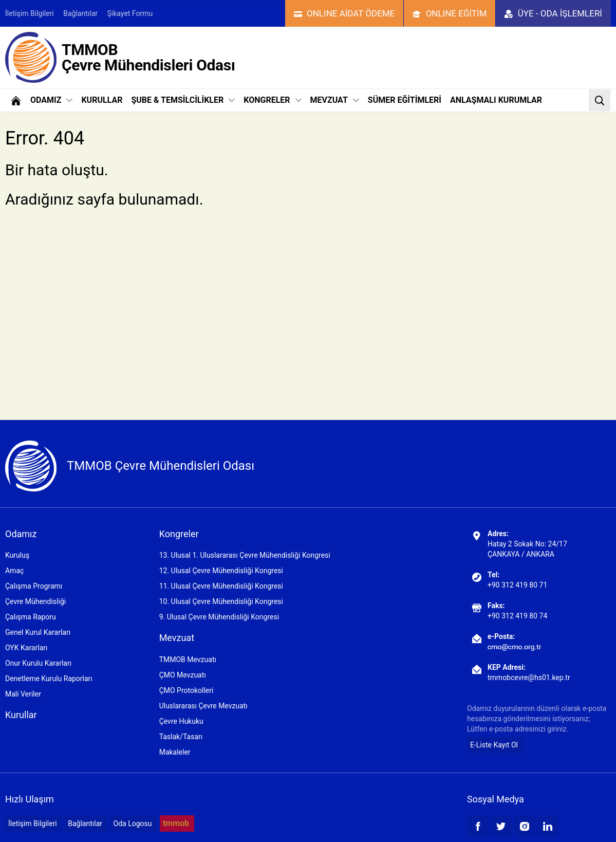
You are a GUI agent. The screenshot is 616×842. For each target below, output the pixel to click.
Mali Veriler (23, 694)
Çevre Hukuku (181, 721)
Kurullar (21, 715)
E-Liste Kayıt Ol (494, 745)
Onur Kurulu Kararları (38, 663)
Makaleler (175, 752)
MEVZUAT (335, 100)
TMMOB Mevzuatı (188, 660)
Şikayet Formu (130, 13)
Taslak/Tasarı (181, 737)
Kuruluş (17, 555)
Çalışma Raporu (31, 617)
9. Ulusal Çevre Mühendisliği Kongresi (219, 617)
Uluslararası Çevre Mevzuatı (203, 706)
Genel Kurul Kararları (38, 632)
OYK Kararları (26, 648)
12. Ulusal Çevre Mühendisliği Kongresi (221, 571)
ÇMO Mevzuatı (183, 675)
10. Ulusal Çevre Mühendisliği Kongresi (221, 601)
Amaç (14, 571)
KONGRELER (272, 100)
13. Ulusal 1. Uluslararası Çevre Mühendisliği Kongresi (245, 555)
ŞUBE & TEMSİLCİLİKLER (183, 100)
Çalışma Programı (34, 586)
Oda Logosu (133, 823)
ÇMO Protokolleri (186, 690)
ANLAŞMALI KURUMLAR (496, 100)
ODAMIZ (51, 100)
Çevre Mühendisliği (35, 601)
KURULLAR (102, 100)
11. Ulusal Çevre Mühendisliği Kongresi (221, 586)
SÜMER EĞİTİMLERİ (405, 100)
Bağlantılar (80, 13)
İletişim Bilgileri (30, 13)
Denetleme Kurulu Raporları (49, 679)
